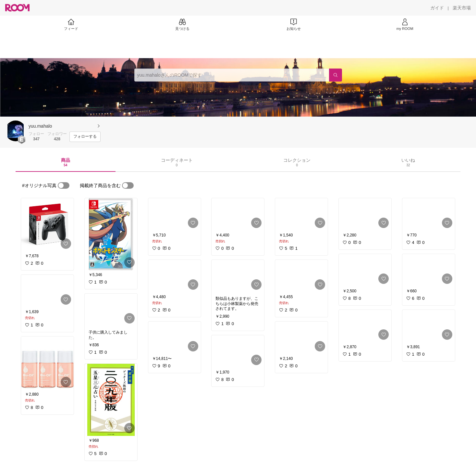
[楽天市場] (462, 8)
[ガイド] (437, 8)
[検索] (336, 75)
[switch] (64, 185)
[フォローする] (85, 137)
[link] (47, 225)
